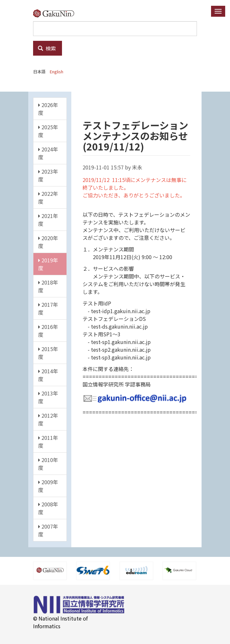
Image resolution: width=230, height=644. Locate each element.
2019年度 (48, 264)
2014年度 (48, 375)
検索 (47, 48)
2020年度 (48, 242)
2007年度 (48, 530)
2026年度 (48, 109)
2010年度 (48, 464)
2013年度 (48, 397)
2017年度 (48, 308)
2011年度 (48, 441)
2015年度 (48, 353)
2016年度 (48, 331)
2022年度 (48, 197)
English (57, 72)
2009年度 (48, 486)
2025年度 (48, 131)
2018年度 (48, 286)
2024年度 (48, 153)
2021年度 (48, 220)
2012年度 (48, 419)
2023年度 (48, 175)
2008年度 (48, 508)
